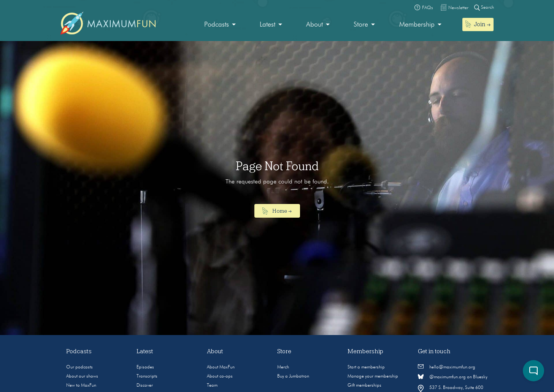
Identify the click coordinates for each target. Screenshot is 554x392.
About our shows (82, 376)
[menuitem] (220, 25)
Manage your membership (373, 376)
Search (484, 7)
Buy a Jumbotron (293, 376)
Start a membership (366, 367)
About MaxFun (221, 367)
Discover (145, 386)
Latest (267, 25)
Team (212, 386)
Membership (417, 25)
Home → (277, 211)
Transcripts (147, 376)
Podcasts (217, 25)
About (314, 25)
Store (361, 25)
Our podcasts (79, 367)
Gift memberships (364, 386)
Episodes (145, 367)
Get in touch (434, 351)
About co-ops (220, 376)
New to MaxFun (81, 386)
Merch (283, 367)
